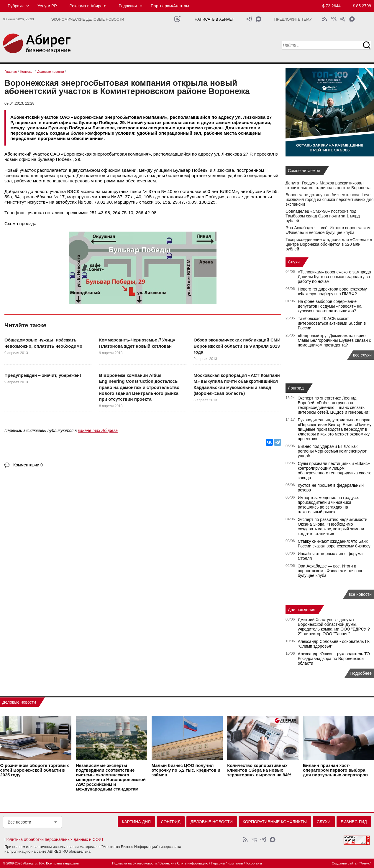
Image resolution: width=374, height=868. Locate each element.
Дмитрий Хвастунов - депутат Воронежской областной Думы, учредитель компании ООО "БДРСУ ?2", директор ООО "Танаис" (334, 627)
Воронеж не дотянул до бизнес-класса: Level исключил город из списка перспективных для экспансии (329, 199)
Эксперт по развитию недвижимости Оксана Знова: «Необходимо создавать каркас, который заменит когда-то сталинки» (333, 527)
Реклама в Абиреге (88, 6)
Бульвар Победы (191, 170)
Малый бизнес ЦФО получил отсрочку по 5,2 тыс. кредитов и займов (186, 770)
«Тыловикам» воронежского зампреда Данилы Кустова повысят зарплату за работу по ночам (334, 277)
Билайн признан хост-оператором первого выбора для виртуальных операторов (335, 770)
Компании (235, 863)
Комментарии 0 (28, 465)
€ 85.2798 (362, 6)
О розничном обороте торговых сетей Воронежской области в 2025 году (35, 770)
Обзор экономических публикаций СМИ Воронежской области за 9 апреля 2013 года (237, 346)
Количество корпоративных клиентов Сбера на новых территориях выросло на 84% (259, 770)
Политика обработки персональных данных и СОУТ (54, 839)
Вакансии (167, 863)
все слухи (362, 355)
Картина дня (136, 822)
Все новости (19, 822)
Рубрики (16, 6)
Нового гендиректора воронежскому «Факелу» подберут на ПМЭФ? (332, 291)
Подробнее (361, 673)
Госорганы (254, 863)
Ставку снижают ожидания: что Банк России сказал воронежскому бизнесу (334, 544)
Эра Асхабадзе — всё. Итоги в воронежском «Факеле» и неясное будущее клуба (328, 230)
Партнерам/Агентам (170, 6)
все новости (360, 594)
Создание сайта (344, 863)
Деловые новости (19, 702)
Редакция (128, 6)
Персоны (218, 863)
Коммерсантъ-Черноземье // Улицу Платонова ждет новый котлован (137, 343)
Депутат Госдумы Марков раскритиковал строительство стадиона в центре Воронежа (328, 185)
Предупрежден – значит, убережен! (43, 375)
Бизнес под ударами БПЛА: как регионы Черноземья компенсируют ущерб (332, 451)
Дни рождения (302, 610)
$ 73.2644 (332, 6)
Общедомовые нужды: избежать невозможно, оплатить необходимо (43, 343)
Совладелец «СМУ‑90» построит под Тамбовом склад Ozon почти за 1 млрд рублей (323, 216)
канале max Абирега (98, 430)
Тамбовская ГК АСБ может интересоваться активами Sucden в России (332, 323)
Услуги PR (47, 6)
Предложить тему (293, 19)
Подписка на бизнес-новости (134, 863)
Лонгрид (296, 388)
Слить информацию (192, 863)
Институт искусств (26, 202)
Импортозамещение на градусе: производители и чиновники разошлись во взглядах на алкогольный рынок (329, 505)
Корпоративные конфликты (275, 822)
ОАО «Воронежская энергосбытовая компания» (100, 154)
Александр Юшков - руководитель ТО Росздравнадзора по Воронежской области (334, 659)
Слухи (294, 262)
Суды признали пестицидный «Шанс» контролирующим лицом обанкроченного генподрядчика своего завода (335, 471)
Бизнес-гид (354, 822)
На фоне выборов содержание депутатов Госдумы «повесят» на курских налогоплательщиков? (330, 306)
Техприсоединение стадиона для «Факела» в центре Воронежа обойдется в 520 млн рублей (329, 244)
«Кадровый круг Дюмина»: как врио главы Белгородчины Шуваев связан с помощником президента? (334, 340)
